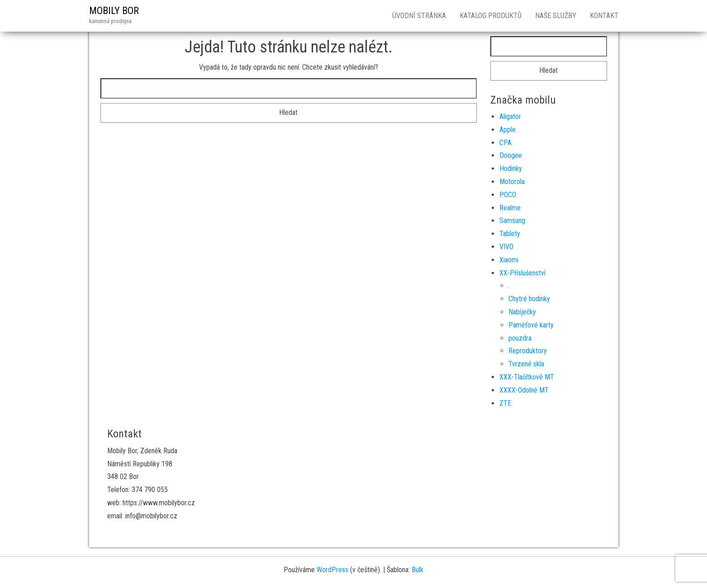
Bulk (418, 570)
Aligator (510, 116)
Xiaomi (509, 260)
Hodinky (511, 168)
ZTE (505, 403)
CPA (505, 143)
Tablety (510, 234)
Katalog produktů (491, 16)
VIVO (506, 247)
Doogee (511, 155)
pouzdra (520, 338)
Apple (508, 130)
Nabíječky (522, 312)
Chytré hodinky (529, 299)
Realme (510, 208)
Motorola (512, 182)
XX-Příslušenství (522, 273)
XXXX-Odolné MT (524, 390)
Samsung (512, 220)
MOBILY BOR (114, 11)
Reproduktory (528, 351)
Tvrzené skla (526, 364)
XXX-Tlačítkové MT (527, 377)
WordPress (332, 570)
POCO (508, 195)
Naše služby (556, 16)
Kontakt (604, 16)
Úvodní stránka (419, 16)
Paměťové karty (531, 325)
